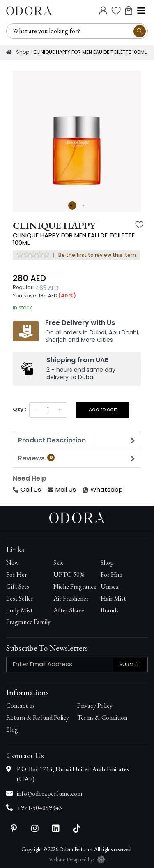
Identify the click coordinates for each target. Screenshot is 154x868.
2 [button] (85, 205)
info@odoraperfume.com (49, 793)
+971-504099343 (39, 808)
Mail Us (62, 489)
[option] (77, 135)
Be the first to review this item (97, 255)
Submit (130, 665)
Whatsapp (83, 490)
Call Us (27, 489)
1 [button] (72, 205)
